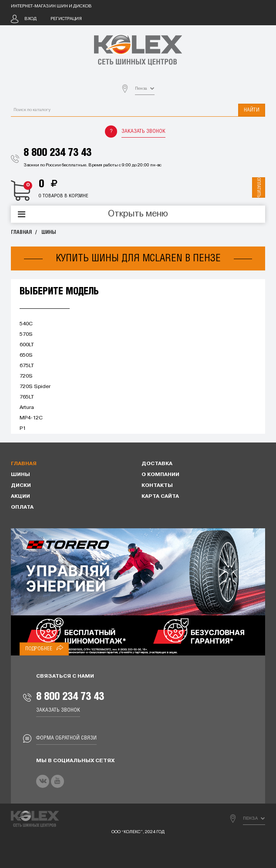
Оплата (22, 507)
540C (26, 324)
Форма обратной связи (66, 738)
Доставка (157, 464)
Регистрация (66, 19)
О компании (160, 475)
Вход (30, 19)
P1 (23, 429)
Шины (49, 232)
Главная (21, 232)
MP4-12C (31, 418)
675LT (27, 366)
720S (26, 376)
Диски (21, 486)
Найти (252, 110)
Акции (20, 496)
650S (26, 355)
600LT (27, 345)
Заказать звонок (143, 131)
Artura (27, 408)
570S (26, 334)
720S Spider (35, 387)
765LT (27, 397)
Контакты (157, 486)
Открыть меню (138, 214)
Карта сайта (160, 496)
